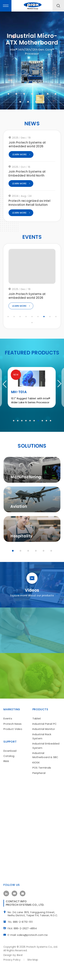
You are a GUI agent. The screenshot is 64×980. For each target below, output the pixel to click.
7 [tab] (56, 94)
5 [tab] (40, 94)
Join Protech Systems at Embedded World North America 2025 (27, 177)
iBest (20, 976)
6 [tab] (48, 94)
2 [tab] (16, 94)
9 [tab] (28, 102)
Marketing (12, 729)
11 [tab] (44, 102)
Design (8, 976)
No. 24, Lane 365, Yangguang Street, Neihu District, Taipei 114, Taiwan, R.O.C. (34, 935)
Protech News (13, 743)
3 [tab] (24, 94)
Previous (6, 396)
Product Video (13, 749)
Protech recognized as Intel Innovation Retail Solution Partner (29, 206)
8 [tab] (20, 102)
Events (8, 738)
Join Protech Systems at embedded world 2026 (27, 146)
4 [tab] (32, 94)
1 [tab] (9, 94)
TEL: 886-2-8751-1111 (21, 943)
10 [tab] (36, 102)
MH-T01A (19, 415)
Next (58, 396)
